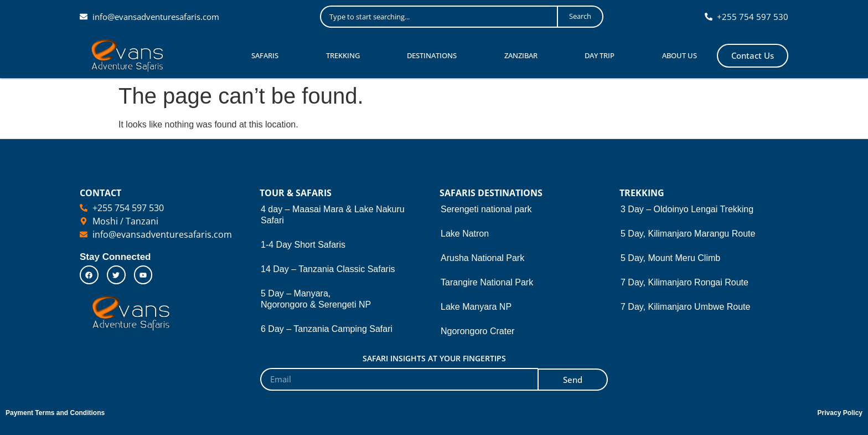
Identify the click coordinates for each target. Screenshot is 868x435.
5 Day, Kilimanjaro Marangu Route (688, 234)
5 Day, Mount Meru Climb (670, 258)
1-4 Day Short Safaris (303, 245)
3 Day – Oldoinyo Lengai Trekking (687, 209)
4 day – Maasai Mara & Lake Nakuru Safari (333, 215)
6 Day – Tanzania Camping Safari (327, 329)
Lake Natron (465, 234)
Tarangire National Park (487, 282)
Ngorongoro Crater (477, 331)
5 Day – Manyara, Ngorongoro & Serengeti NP (316, 299)
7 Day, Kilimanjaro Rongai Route (684, 282)
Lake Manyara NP (476, 307)
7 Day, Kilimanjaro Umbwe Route (685, 307)
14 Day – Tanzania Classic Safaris (328, 269)
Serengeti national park (486, 209)
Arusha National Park (482, 258)
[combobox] (439, 17)
